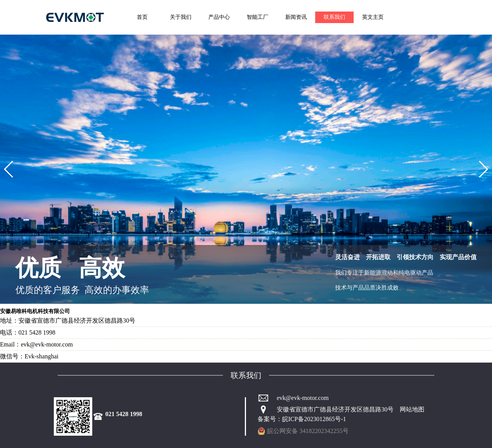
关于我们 (181, 17)
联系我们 (334, 17)
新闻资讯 (296, 17)
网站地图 (412, 409)
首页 (142, 17)
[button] (9, 169)
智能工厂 (258, 17)
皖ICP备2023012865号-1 (314, 419)
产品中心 (219, 17)
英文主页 (373, 17)
